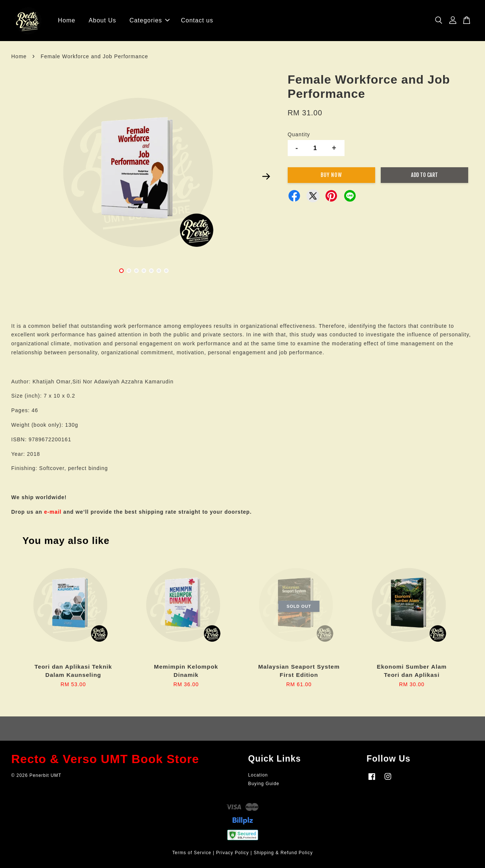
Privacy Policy (232, 853)
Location (258, 775)
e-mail (53, 512)
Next (266, 177)
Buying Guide (264, 784)
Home (67, 20)
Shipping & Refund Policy (283, 853)
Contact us (197, 20)
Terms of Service (192, 853)
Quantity (299, 134)
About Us (102, 20)
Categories (149, 20)
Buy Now (331, 175)
